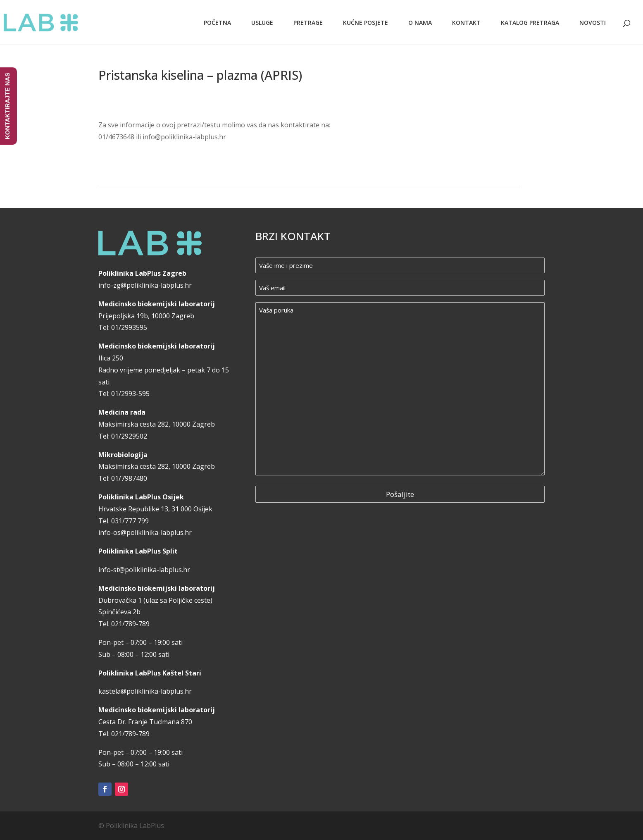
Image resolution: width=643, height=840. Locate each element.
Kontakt (466, 23)
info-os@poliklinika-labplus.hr (145, 532)
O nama (420, 23)
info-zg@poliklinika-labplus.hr (145, 285)
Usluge (262, 23)
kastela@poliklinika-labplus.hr (145, 691)
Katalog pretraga (530, 23)
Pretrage (308, 23)
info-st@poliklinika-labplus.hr (144, 570)
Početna (217, 23)
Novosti (593, 23)
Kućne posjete (366, 23)
